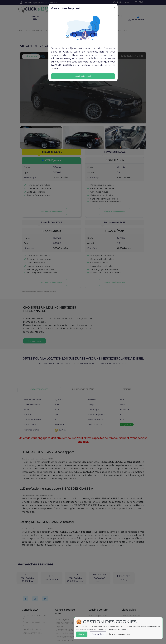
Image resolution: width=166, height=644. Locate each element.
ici (127, 629)
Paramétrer (98, 634)
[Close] (114, 8)
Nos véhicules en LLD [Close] (83, 76)
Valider (82, 634)
